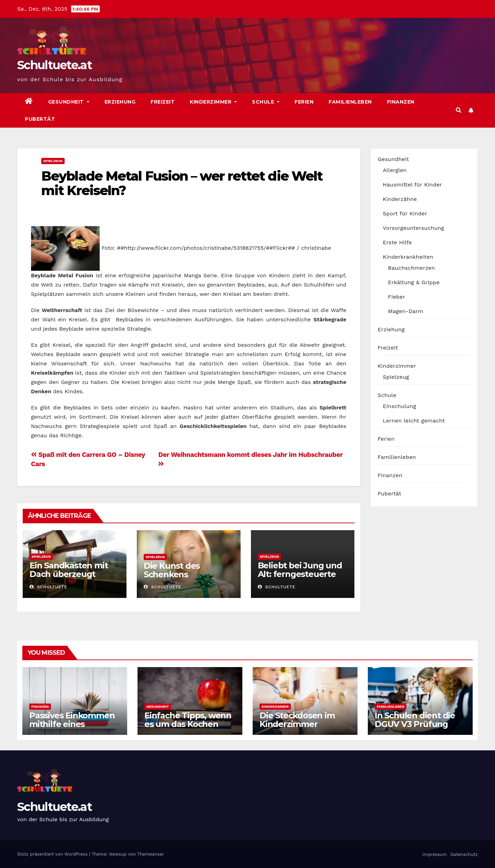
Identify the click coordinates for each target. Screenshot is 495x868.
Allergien (395, 170)
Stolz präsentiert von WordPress (53, 854)
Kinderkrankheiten (408, 257)
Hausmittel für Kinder (412, 185)
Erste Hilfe (398, 242)
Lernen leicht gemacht (414, 421)
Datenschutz (464, 854)
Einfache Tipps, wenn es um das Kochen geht (188, 724)
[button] (459, 110)
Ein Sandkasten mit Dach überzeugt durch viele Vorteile (69, 574)
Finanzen (401, 102)
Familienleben (350, 102)
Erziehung (120, 102)
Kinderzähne (400, 199)
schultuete (48, 587)
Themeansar (151, 854)
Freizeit (163, 102)
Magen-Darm (406, 311)
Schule (266, 102)
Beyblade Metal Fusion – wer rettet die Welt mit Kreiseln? (182, 183)
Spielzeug (53, 161)
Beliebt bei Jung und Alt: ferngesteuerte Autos (300, 574)
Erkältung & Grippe (414, 282)
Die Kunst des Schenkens (172, 570)
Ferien (304, 102)
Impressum (434, 854)
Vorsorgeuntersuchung (414, 228)
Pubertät (40, 119)
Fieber (397, 297)
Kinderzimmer (213, 102)
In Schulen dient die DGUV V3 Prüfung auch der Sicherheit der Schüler (415, 728)
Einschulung (400, 406)
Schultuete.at (54, 65)
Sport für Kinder (405, 213)
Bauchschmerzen (412, 268)
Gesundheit (69, 102)
